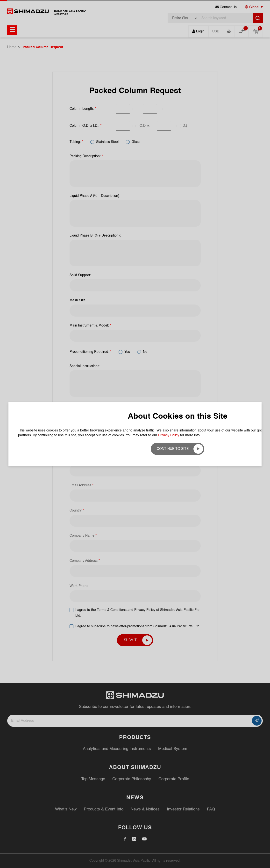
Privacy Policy (169, 435)
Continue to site (173, 449)
